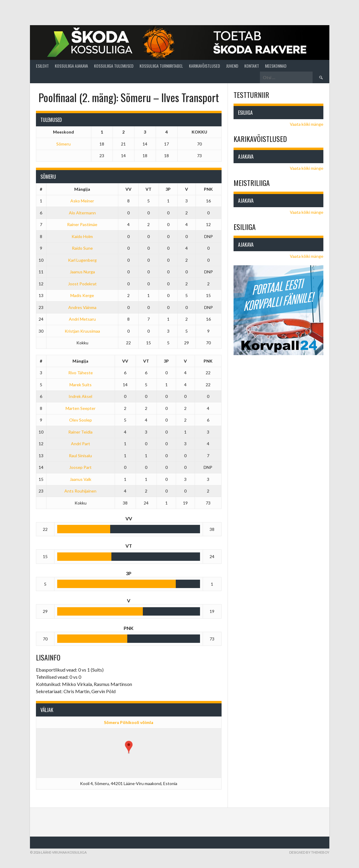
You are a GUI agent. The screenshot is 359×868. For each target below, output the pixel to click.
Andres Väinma (82, 307)
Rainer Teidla (80, 432)
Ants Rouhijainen (80, 491)
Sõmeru (63, 144)
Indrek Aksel (80, 396)
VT (149, 189)
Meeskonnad (276, 66)
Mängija (82, 189)
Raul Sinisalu (80, 456)
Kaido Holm (82, 236)
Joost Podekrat (82, 284)
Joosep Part (80, 467)
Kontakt (252, 66)
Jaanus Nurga (82, 272)
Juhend (232, 66)
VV (128, 189)
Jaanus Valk (81, 479)
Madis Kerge (82, 295)
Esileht (42, 66)
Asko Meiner (82, 201)
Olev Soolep (81, 420)
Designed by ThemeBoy (309, 852)
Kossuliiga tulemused (114, 66)
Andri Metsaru (82, 319)
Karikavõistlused (205, 66)
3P (168, 189)
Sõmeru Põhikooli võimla (129, 722)
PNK (208, 189)
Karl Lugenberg (82, 260)
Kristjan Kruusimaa (82, 331)
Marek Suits (81, 385)
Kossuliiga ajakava (71, 66)
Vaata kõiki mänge (307, 124)
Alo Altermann (82, 213)
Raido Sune (82, 248)
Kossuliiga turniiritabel (161, 66)
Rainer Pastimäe (82, 224)
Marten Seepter (81, 408)
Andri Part (81, 444)
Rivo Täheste (81, 373)
